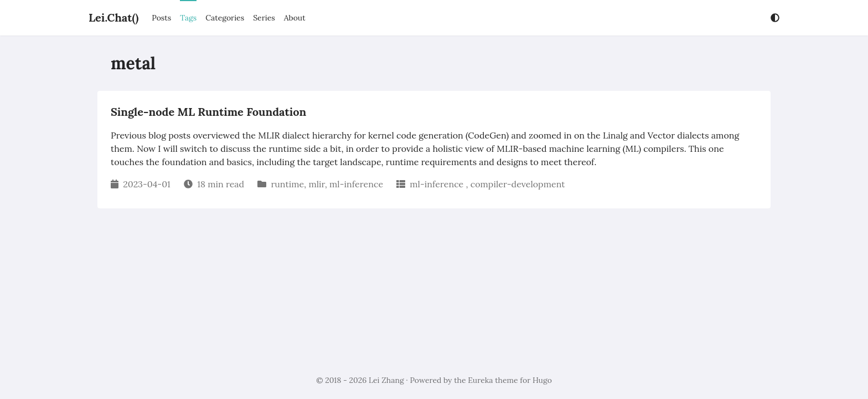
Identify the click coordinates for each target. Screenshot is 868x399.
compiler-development (518, 184)
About (295, 18)
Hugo (542, 380)
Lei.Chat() (113, 17)
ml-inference (356, 184)
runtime (287, 184)
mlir (316, 184)
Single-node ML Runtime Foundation (208, 112)
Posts (161, 18)
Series (264, 18)
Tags (188, 18)
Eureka (480, 380)
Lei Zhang (386, 380)
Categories (225, 18)
